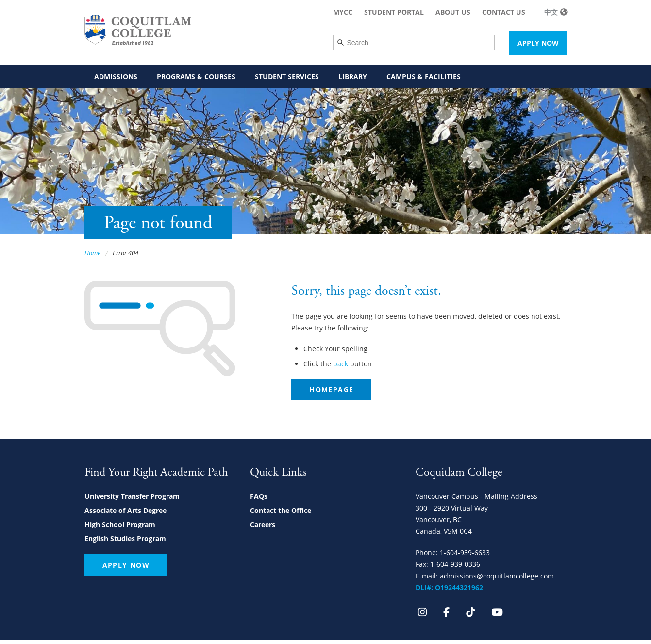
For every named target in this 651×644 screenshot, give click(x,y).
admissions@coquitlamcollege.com (497, 576)
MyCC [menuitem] (343, 12)
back (341, 364)
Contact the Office (281, 510)
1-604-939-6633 (465, 553)
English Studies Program (125, 538)
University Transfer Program (132, 496)
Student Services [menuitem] (287, 76)
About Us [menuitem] (453, 12)
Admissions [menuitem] (116, 76)
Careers (263, 524)
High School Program (120, 524)
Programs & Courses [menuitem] (196, 76)
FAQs (259, 496)
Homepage (331, 389)
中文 (551, 12)
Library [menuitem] (353, 76)
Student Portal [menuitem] (394, 12)
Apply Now (538, 43)
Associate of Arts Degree (125, 510)
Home (92, 253)
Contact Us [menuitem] (504, 12)
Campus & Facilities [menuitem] (424, 76)
